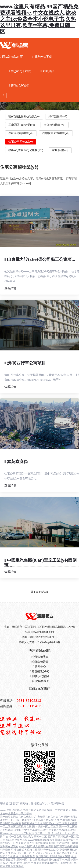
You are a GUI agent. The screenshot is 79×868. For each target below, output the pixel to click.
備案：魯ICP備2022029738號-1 (39, 637)
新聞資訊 (47, 71)
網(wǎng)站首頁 (11, 57)
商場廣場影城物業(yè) (56, 133)
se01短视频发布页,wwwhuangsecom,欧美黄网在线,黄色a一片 (42, 840)
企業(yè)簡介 (39, 657)
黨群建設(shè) (40, 671)
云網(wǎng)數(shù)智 (49, 642)
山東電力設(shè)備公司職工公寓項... (40, 259)
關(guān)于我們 (20, 71)
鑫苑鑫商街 (16, 462)
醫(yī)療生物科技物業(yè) (24, 116)
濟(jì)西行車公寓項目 (25, 363)
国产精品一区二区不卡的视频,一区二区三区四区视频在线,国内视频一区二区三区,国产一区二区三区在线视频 (39, 827)
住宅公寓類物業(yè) (21, 141)
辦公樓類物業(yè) (55, 125)
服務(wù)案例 (42, 57)
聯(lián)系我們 (19, 86)
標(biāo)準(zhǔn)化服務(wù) (26, 150)
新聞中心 (39, 666)
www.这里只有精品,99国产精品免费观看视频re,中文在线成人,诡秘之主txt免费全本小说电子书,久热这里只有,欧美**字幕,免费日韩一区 (39, 19)
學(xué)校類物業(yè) (21, 133)
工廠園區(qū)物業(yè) (22, 125)
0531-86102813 (29, 701)
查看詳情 (10, 288)
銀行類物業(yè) (58, 116)
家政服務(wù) (60, 150)
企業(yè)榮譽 (39, 662)
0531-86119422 (29, 706)
